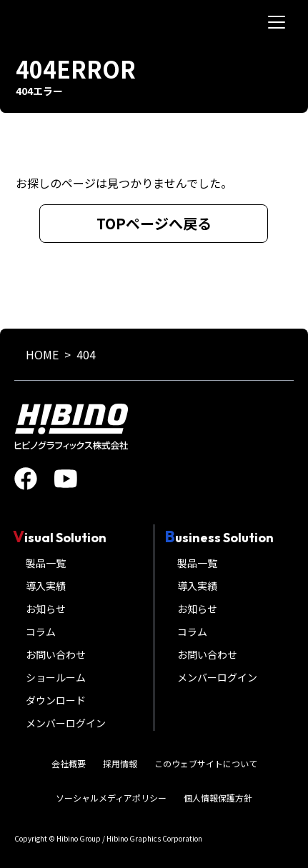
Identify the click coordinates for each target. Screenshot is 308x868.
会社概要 (69, 763)
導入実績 (46, 586)
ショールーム (56, 677)
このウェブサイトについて (206, 763)
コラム (41, 632)
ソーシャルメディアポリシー (111, 798)
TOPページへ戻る (154, 223)
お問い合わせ (56, 654)
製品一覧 (46, 563)
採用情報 (120, 763)
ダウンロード (56, 700)
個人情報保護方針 (218, 798)
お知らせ (46, 609)
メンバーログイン (66, 723)
